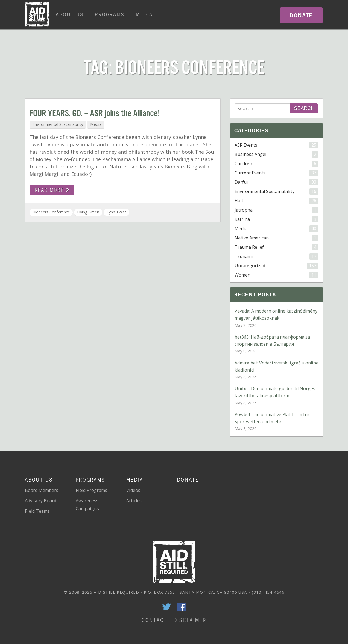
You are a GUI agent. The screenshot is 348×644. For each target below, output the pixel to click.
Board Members (42, 490)
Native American (277, 238)
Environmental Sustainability (58, 124)
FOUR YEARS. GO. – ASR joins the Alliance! (95, 114)
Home (37, 15)
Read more (52, 190)
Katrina (277, 219)
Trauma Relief (277, 247)
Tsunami (277, 256)
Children (277, 164)
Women (277, 275)
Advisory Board (41, 501)
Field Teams (37, 511)
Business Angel (277, 154)
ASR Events (277, 145)
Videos (133, 490)
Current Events (277, 173)
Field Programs (91, 490)
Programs (110, 15)
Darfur (277, 182)
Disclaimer (190, 620)
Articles (134, 501)
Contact (154, 620)
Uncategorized (277, 266)
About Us (70, 15)
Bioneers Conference (51, 212)
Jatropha (277, 210)
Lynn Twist (116, 212)
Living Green (88, 212)
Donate (188, 480)
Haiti (277, 201)
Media (144, 15)
